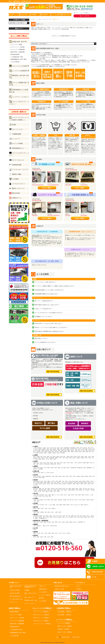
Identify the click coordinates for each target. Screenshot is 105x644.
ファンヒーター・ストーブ (20, 170)
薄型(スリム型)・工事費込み (65, 626)
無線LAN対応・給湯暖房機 (17, 52)
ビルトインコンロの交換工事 (20, 66)
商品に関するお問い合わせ (62, 586)
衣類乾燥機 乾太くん (18, 148)
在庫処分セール (17, 198)
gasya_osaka (75, 637)
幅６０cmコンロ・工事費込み (41, 618)
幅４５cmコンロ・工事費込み (41, 621)
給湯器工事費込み (15, 612)
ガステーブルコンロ (18, 160)
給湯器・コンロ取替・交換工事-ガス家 (41, 19)
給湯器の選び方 (43, 589)
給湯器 (14, 125)
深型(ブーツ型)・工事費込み (65, 632)
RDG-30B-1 (68, 185)
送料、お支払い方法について (31, 594)
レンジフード (16, 139)
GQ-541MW (84, 216)
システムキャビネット (19, 184)
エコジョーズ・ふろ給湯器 (17, 47)
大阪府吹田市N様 (70, 200)
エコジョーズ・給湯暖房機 (17, 49)
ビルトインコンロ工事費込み (41, 612)
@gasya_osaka (64, 637)
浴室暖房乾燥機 (17, 165)
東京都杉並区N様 (37, 200)
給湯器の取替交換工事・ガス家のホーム (31, 587)
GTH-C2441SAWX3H (38, 185)
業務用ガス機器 (17, 174)
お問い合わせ (66, 15)
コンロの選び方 (43, 592)
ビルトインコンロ (17, 129)
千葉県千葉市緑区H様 (71, 170)
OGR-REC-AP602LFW (53, 216)
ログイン (79, 586)
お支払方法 (24, 15)
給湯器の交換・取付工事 (19, 42)
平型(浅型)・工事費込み (64, 629)
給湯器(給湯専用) (15, 54)
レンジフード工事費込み (64, 623)
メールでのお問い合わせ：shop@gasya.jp (62, 596)
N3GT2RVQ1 (84, 185)
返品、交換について (30, 597)
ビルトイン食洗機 (17, 143)
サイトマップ (13, 602)
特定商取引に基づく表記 (31, 600)
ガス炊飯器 (15, 179)
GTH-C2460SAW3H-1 (53, 185)
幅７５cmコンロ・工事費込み (41, 615)
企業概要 (33, 15)
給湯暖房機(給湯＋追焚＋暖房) (18, 59)
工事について (14, 15)
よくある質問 (56, 15)
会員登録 (79, 589)
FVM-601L (35, 216)
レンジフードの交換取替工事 (20, 71)
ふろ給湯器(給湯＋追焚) (17, 57)
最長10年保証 (16, 193)
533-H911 (68, 216)
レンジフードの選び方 (45, 595)
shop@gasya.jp (69, 413)
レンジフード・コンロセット (20, 97)
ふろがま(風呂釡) (15, 62)
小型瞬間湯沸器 (17, 134)
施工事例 (44, 15)
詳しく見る (47, 188)
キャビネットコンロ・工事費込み (42, 624)
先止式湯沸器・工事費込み (64, 615)
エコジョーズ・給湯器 (16, 45)
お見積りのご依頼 (59, 589)
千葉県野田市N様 (37, 170)
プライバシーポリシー (30, 603)
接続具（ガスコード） (19, 188)
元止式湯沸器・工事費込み (64, 612)
